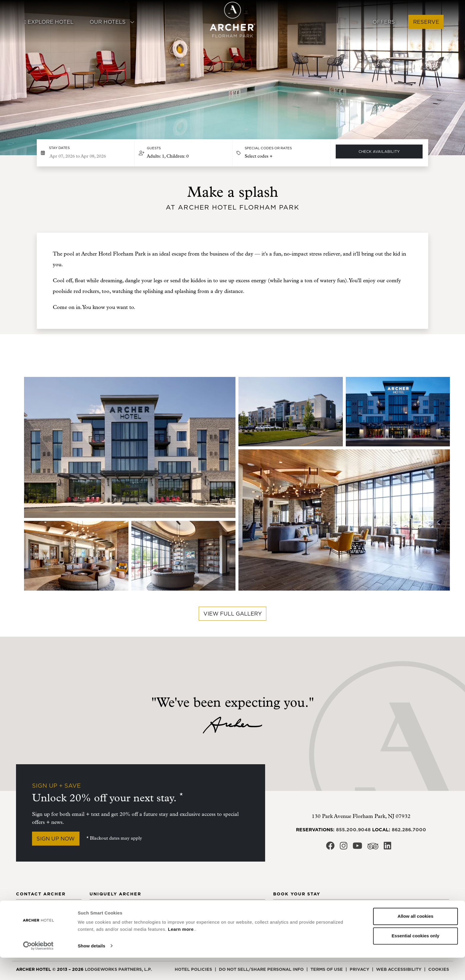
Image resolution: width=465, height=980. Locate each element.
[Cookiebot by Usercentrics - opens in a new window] (38, 968)
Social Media (32, 920)
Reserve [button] (426, 22)
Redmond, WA (414, 920)
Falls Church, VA (357, 909)
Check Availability (379, 152)
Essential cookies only (416, 958)
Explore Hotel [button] (49, 22)
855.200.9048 (353, 830)
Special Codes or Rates (268, 148)
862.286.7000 (409, 830)
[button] (184, 153)
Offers (384, 22)
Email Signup (168, 920)
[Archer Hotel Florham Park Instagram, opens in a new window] (344, 847)
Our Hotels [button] (112, 22)
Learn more (181, 952)
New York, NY (414, 909)
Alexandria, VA (292, 909)
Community (165, 909)
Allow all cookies (416, 939)
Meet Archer (106, 909)
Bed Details (228, 909)
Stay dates (59, 148)
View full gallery (233, 614)
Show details (91, 968)
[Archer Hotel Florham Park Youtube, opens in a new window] (357, 847)
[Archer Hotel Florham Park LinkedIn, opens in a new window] (387, 847)
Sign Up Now (56, 839)
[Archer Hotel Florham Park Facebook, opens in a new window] (330, 847)
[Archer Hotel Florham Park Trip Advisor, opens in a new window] (373, 848)
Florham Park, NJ (357, 920)
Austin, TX (286, 920)
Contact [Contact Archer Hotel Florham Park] (27, 909)
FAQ (218, 920)
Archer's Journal (112, 920)
